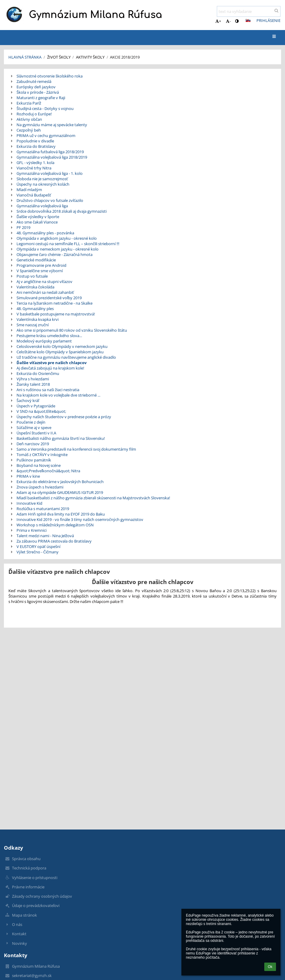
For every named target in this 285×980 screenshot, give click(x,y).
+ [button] (218, 21)
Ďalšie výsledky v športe (38, 217)
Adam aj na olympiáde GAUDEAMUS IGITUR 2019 (60, 492)
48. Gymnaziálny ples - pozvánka (45, 233)
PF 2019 (23, 227)
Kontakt (19, 934)
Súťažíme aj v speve (34, 428)
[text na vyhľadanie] (249, 11)
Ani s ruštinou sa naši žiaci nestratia (48, 390)
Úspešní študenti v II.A (36, 433)
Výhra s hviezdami (33, 379)
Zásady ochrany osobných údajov (42, 896)
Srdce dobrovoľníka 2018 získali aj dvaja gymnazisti (62, 211)
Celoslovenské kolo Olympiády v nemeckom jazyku (62, 346)
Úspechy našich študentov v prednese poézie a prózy (64, 417)
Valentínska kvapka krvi (38, 319)
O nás (17, 924)
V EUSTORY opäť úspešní (38, 546)
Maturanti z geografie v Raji (41, 98)
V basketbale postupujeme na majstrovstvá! (56, 314)
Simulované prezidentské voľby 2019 (49, 298)
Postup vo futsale (32, 276)
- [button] (228, 21)
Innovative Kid (29, 503)
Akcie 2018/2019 (125, 57)
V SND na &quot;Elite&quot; (41, 411)
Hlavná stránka (25, 57)
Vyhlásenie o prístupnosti (35, 878)
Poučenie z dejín (31, 422)
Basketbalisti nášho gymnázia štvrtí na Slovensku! (61, 438)
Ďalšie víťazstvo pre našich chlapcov (52, 363)
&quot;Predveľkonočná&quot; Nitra (48, 471)
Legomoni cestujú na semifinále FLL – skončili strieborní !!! (68, 244)
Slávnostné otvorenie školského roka (50, 76)
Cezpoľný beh (29, 130)
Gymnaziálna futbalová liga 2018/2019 (50, 152)
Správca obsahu (26, 859)
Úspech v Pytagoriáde (36, 406)
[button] (248, 20)
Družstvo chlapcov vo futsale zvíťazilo (50, 200)
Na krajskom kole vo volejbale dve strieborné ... (58, 395)
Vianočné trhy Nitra (34, 168)
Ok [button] (270, 967)
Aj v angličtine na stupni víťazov (44, 282)
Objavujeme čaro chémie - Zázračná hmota (55, 254)
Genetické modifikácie (36, 260)
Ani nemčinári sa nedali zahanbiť (45, 292)
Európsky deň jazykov (36, 87)
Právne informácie (28, 887)
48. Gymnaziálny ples (35, 309)
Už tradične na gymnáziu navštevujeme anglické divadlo (66, 357)
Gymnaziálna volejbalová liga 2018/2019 (52, 157)
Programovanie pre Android (41, 265)
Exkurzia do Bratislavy (36, 146)
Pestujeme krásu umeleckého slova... (49, 336)
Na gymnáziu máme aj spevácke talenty (52, 125)
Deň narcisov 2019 (33, 444)
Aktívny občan (29, 119)
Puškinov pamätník (34, 460)
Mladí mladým (29, 190)
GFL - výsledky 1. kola (35, 163)
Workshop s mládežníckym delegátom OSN (55, 525)
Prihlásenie (268, 20)
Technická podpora (29, 868)
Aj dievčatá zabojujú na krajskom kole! (50, 368)
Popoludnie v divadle (35, 141)
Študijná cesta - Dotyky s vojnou (45, 108)
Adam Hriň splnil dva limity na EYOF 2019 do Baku (61, 514)
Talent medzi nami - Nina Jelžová (45, 536)
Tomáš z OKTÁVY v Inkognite (42, 455)
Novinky (20, 943)
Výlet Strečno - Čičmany (38, 552)
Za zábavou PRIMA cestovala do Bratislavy (54, 541)
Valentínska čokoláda (35, 287)
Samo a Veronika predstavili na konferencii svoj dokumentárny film (76, 449)
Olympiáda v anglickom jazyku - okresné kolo (57, 238)
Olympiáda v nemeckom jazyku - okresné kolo (58, 249)
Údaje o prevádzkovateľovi (36, 905)
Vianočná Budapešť (34, 195)
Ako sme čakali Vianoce (37, 222)
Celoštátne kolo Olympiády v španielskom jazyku (60, 352)
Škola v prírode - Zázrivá (38, 92)
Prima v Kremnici (32, 530)
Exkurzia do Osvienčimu (38, 373)
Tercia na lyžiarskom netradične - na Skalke (55, 303)
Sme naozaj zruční (33, 325)
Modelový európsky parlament (44, 341)
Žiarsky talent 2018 (33, 384)
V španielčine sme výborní (40, 271)
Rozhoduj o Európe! (34, 114)
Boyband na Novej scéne (39, 465)
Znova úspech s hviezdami (40, 487)
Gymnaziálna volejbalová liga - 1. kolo (50, 173)
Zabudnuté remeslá (34, 81)
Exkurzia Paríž (29, 103)
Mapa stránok (24, 915)
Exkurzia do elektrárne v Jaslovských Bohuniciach (60, 482)
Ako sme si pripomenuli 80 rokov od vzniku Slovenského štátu (72, 330)
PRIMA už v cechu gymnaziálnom (46, 135)
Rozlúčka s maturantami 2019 (43, 509)
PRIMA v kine (28, 476)
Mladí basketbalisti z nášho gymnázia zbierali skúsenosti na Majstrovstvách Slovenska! (93, 498)
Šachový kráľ (28, 400)
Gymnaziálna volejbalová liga (42, 206)
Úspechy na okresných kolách (43, 184)
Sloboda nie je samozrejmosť (42, 179)
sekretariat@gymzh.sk (32, 975)
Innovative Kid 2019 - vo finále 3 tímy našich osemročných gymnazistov (80, 519)
